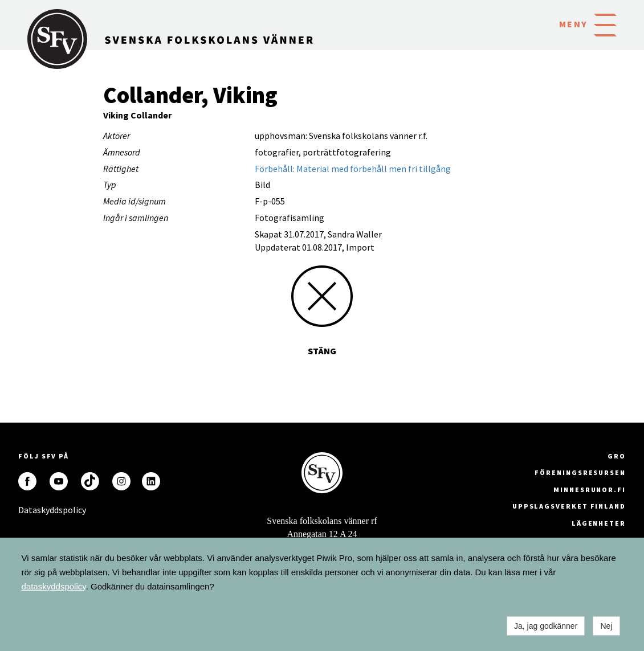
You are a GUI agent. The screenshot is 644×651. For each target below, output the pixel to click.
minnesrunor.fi (590, 490)
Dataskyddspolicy (27, 510)
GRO (617, 456)
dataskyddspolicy (54, 586)
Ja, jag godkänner (546, 626)
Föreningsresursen (580, 472)
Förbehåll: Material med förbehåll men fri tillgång (353, 169)
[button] (605, 24)
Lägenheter (599, 523)
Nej (606, 626)
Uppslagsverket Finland (569, 506)
